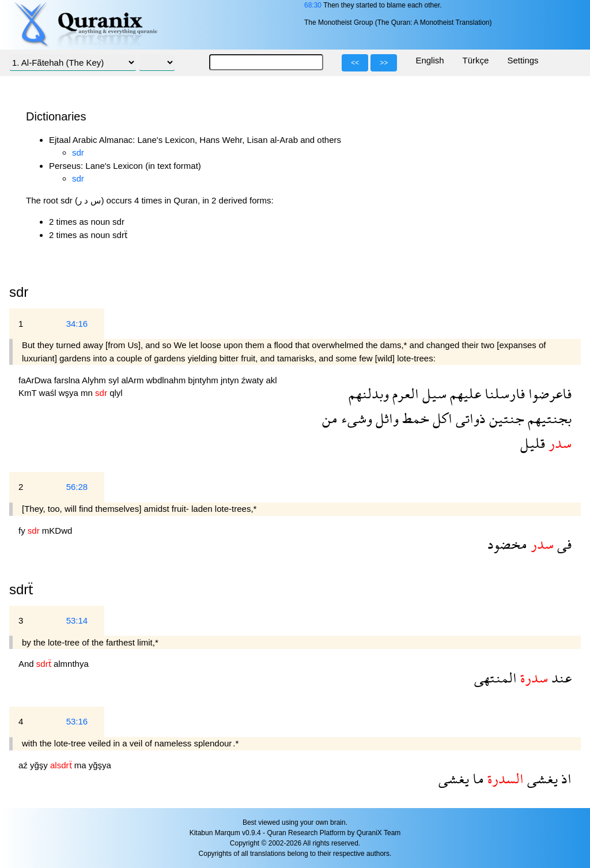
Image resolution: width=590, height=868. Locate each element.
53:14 (77, 620)
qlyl (116, 393)
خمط (414, 418)
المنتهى (496, 678)
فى (563, 544)
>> (384, 63)
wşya (70, 393)
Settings (523, 60)
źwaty (254, 380)
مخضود (507, 544)
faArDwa (36, 380)
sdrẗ (21, 589)
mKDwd (57, 531)
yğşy (40, 765)
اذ (565, 778)
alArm (133, 380)
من (330, 418)
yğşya (100, 765)
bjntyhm (204, 380)
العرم (404, 393)
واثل (385, 418)
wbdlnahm (167, 380)
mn (88, 393)
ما (476, 778)
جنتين (505, 418)
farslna (68, 380)
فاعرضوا (548, 393)
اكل (441, 418)
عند (560, 678)
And (27, 664)
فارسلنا (503, 393)
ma (82, 765)
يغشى (541, 778)
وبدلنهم (369, 393)
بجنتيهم (548, 418)
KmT (29, 393)
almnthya (71, 664)
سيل (433, 393)
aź (24, 765)
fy (23, 531)
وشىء (355, 418)
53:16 (77, 721)
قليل (533, 443)
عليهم (464, 393)
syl (115, 380)
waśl (49, 393)
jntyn (231, 380)
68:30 (313, 5)
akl (271, 380)
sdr (78, 152)
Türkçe (476, 60)
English (430, 60)
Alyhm (95, 380)
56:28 (77, 487)
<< (355, 63)
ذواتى (469, 418)
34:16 (77, 324)
